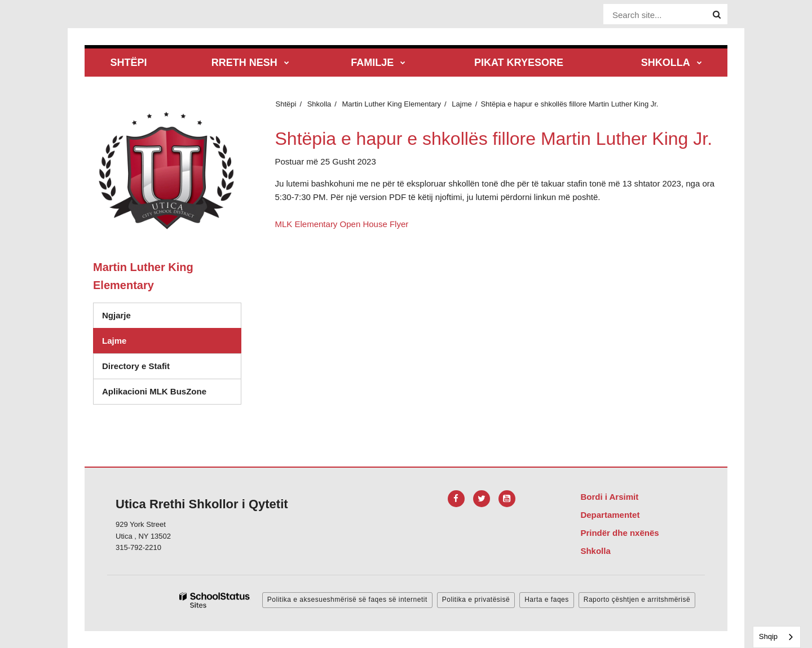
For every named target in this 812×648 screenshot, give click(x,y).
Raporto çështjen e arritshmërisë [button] (637, 600)
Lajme (462, 104)
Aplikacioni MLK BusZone (154, 391)
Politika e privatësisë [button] (476, 600)
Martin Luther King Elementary (392, 104)
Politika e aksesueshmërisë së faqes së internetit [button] (347, 600)
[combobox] (777, 637)
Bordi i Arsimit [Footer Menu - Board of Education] (609, 497)
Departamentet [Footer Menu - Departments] (610, 515)
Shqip (768, 636)
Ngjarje (116, 315)
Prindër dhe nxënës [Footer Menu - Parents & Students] (619, 533)
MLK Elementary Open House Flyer (342, 224)
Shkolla (319, 104)
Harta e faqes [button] (547, 600)
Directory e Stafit (136, 366)
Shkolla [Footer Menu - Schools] (595, 551)
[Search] (717, 15)
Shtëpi (286, 104)
